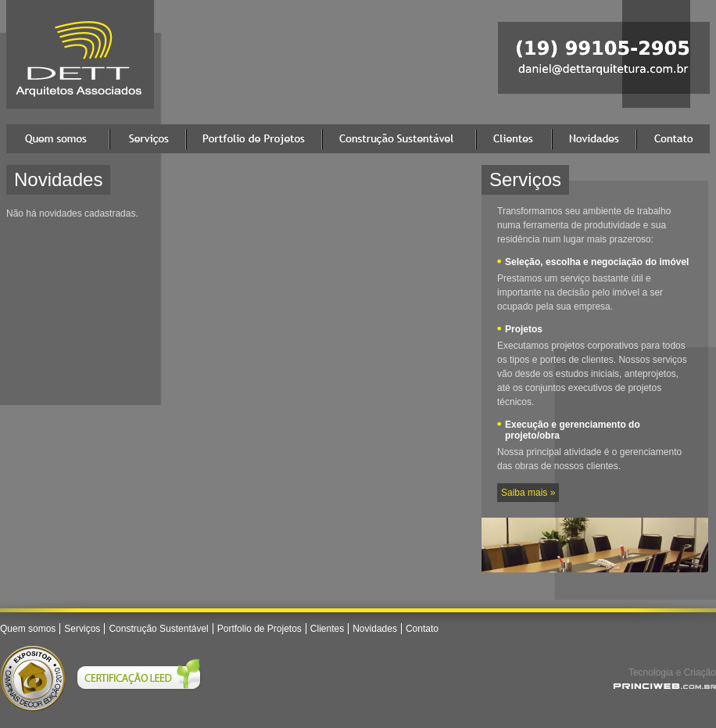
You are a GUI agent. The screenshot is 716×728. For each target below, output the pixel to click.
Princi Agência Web (665, 686)
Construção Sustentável (399, 139)
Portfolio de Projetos (254, 139)
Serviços (148, 139)
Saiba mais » (528, 493)
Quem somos (58, 139)
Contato (673, 139)
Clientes (514, 139)
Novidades (594, 139)
